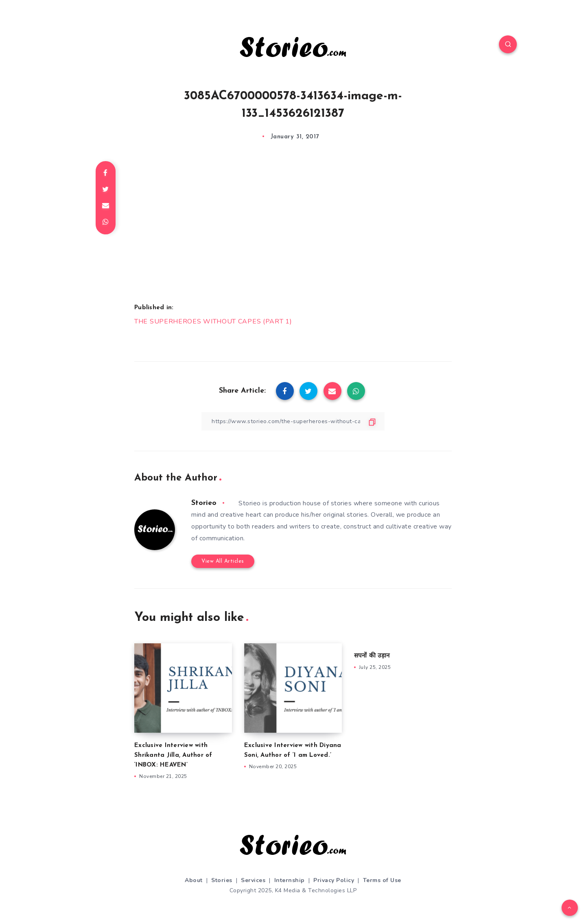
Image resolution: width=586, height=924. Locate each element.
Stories (222, 880)
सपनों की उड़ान (372, 656)
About (194, 880)
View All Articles (223, 561)
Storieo (204, 503)
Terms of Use (382, 880)
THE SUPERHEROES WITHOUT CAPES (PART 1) (213, 321)
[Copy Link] (293, 421)
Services (253, 880)
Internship (290, 880)
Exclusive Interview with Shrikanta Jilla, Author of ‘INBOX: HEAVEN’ (173, 755)
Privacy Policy (334, 880)
